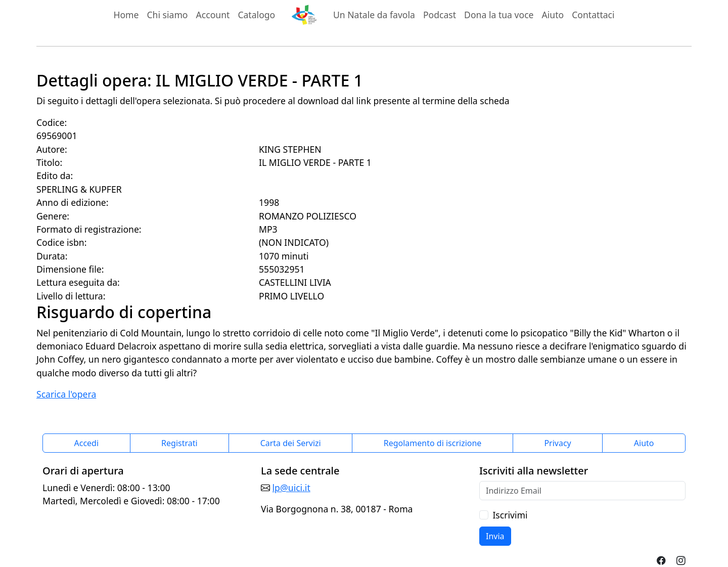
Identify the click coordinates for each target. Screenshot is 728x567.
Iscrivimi (510, 515)
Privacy (557, 443)
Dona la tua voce (499, 15)
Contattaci (593, 15)
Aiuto (553, 15)
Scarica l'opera (66, 394)
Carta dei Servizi (291, 443)
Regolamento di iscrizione (433, 443)
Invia (495, 536)
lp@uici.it (291, 488)
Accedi (87, 443)
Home (126, 15)
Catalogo (256, 15)
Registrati (179, 443)
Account (213, 15)
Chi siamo (167, 15)
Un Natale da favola (374, 15)
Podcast (440, 15)
